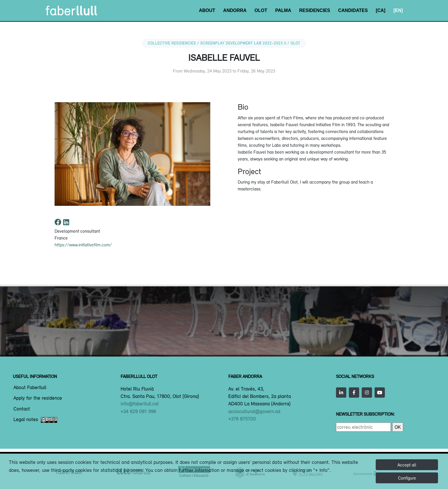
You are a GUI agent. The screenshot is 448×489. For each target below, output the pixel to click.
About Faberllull (30, 388)
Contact (22, 409)
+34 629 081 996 (138, 411)
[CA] (381, 10)
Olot (261, 10)
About (207, 10)
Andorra (235, 10)
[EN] (398, 10)
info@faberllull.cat (140, 404)
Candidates (353, 10)
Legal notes (35, 420)
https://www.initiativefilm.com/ (83, 245)
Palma (283, 10)
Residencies (315, 10)
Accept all (407, 465)
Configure (407, 478)
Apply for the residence (38, 398)
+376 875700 (242, 419)
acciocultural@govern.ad (254, 411)
